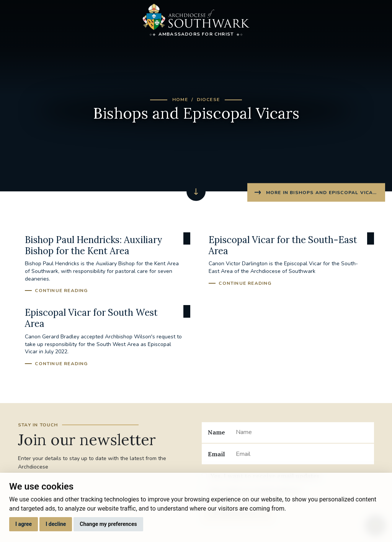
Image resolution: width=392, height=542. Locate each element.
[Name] (302, 433)
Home (180, 100)
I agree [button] (24, 524)
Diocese (208, 100)
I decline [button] (56, 524)
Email (216, 454)
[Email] (302, 454)
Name (216, 432)
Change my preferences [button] (108, 524)
